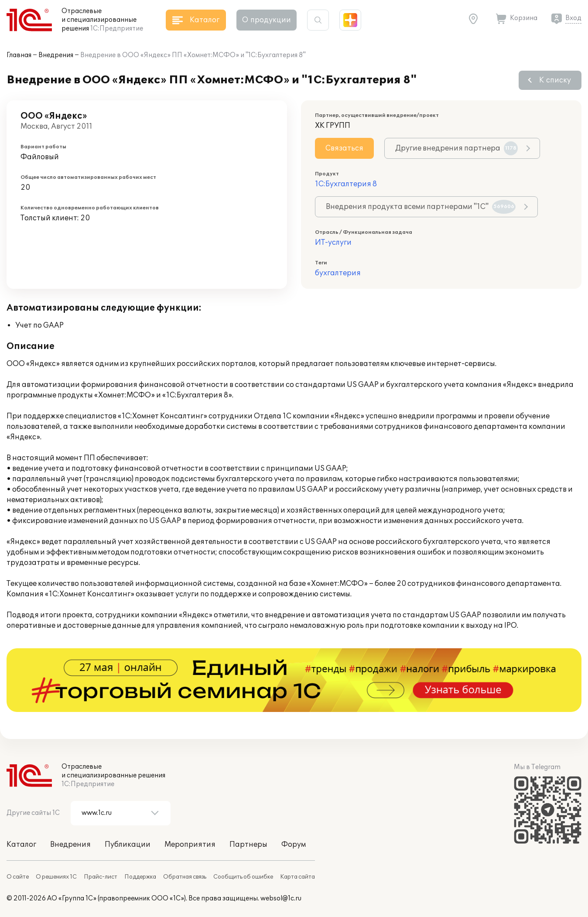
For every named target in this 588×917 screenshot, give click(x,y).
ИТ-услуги (333, 243)
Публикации (128, 845)
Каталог (21, 845)
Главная (19, 55)
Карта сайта (297, 877)
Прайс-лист (101, 877)
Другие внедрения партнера (456, 148)
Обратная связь (185, 877)
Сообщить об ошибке (243, 877)
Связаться (344, 148)
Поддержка (140, 877)
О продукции (267, 20)
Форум (294, 845)
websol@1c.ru (281, 898)
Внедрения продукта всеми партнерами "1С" (421, 207)
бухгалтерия (338, 273)
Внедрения (56, 55)
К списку (555, 80)
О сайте (18, 877)
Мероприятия (190, 845)
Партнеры (248, 845)
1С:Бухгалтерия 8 (346, 184)
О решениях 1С (56, 877)
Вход (573, 18)
